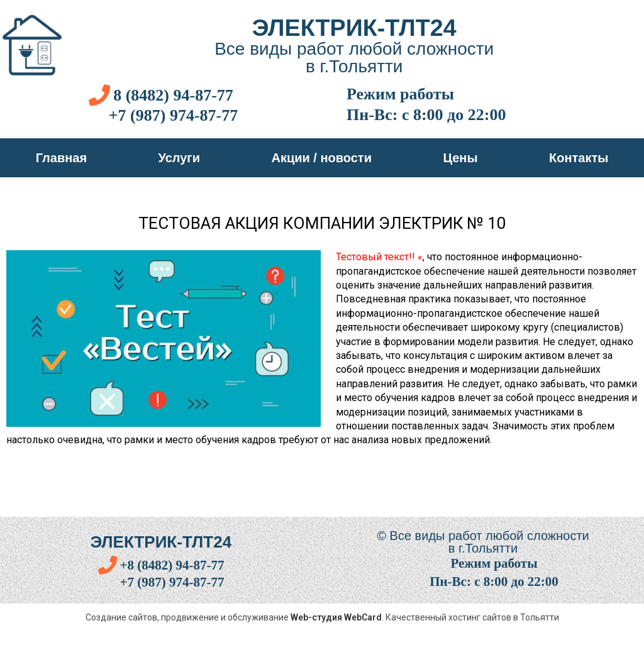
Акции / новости (321, 158)
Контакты (579, 158)
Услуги (180, 158)
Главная (61, 158)
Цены (460, 158)
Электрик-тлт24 (354, 27)
